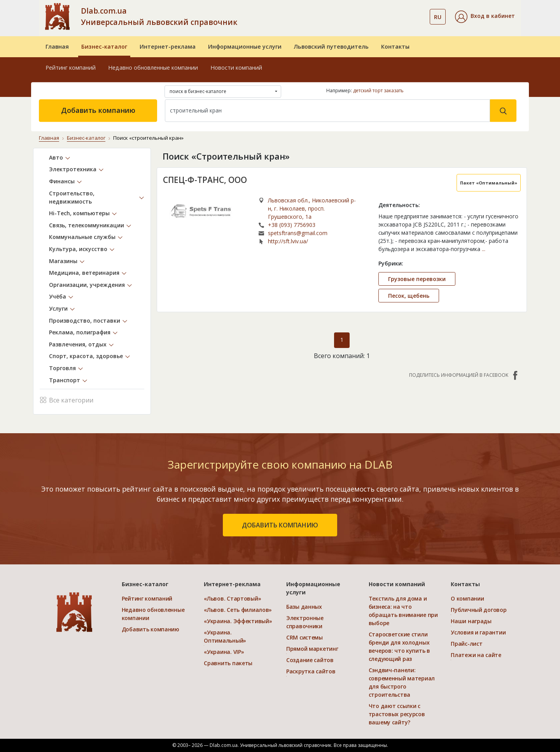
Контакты (395, 47)
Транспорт (65, 380)
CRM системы (304, 637)
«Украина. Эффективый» (238, 621)
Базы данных (304, 607)
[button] (485, 17)
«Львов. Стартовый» (232, 598)
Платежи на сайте (476, 655)
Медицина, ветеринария (84, 273)
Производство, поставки (85, 321)
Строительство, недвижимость (72, 197)
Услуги (58, 308)
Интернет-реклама (168, 47)
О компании (467, 598)
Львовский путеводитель (331, 47)
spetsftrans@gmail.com (298, 233)
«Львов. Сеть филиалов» (238, 610)
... (484, 249)
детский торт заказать (378, 90)
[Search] (327, 111)
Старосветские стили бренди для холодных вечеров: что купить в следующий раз (399, 647)
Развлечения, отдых (78, 344)
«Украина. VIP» (224, 652)
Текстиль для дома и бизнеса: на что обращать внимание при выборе (403, 611)
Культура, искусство (78, 249)
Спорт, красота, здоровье (86, 356)
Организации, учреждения (87, 285)
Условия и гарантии (478, 632)
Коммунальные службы (82, 237)
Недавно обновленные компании (153, 68)
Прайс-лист (466, 644)
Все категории (66, 400)
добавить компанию (280, 525)
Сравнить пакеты (228, 663)
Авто (56, 157)
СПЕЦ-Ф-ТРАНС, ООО (205, 180)
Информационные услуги (245, 47)
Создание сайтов (310, 660)
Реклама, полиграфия (80, 332)
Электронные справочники (305, 622)
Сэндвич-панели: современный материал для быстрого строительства (402, 682)
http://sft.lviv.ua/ (288, 241)
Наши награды (471, 621)
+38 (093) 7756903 (292, 225)
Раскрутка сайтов (311, 671)
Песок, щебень (409, 296)
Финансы (62, 181)
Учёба (58, 296)
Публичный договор (479, 610)
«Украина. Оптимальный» (225, 636)
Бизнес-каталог (104, 47)
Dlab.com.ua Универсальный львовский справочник (159, 16)
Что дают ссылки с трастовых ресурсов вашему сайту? (397, 714)
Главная (57, 47)
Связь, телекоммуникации (87, 225)
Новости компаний (236, 68)
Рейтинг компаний (71, 68)
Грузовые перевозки (417, 279)
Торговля (62, 368)
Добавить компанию (98, 110)
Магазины (63, 261)
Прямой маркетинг (312, 649)
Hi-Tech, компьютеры (79, 213)
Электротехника (73, 169)
